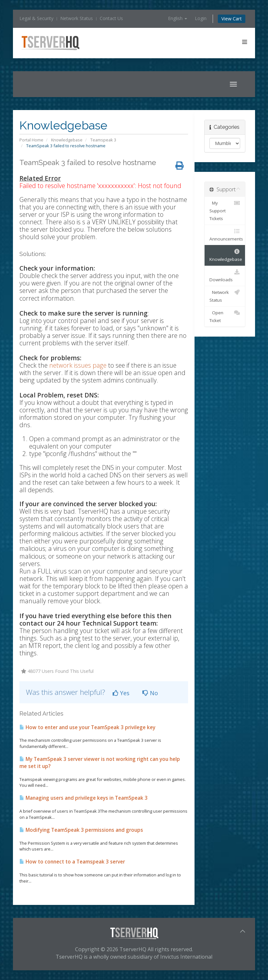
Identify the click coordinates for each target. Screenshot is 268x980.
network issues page (78, 365)
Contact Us (111, 18)
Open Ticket (225, 316)
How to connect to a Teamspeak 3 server (72, 862)
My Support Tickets (225, 210)
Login (201, 18)
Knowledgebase (67, 140)
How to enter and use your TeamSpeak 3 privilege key (87, 727)
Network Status (77, 18)
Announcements (226, 234)
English (178, 18)
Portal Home (31, 140)
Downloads (225, 275)
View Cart (232, 19)
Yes (121, 693)
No (150, 693)
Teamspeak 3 (103, 140)
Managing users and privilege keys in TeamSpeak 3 (84, 798)
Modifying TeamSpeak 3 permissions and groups (81, 830)
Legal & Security (36, 18)
